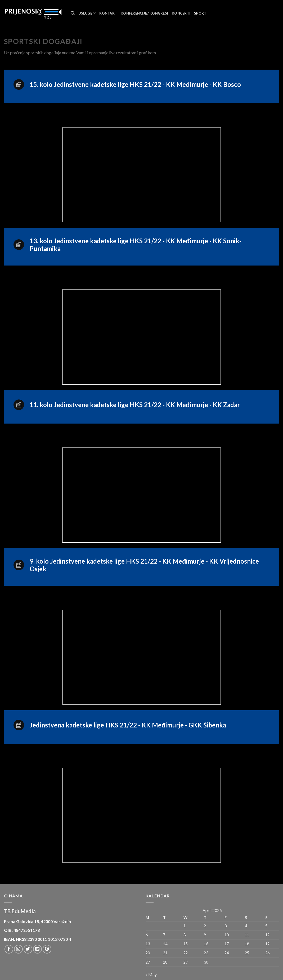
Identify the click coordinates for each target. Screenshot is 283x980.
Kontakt (108, 13)
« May (151, 974)
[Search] (73, 13)
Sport (200, 13)
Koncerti (181, 13)
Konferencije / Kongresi (144, 13)
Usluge (87, 13)
